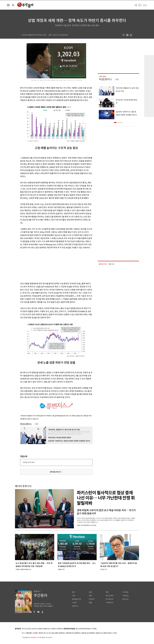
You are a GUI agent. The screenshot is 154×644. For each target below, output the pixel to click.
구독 (37, 424)
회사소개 (25, 629)
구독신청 (125, 596)
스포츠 (74, 603)
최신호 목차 (110, 596)
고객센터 (53, 629)
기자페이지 (109, 603)
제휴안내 (46, 629)
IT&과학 (92, 599)
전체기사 (75, 606)
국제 (90, 596)
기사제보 (125, 592)
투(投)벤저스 (26, 424)
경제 (90, 592)
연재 (107, 592)
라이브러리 (109, 599)
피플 (90, 603)
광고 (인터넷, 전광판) (35, 629)
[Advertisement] (51, 265)
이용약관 (60, 629)
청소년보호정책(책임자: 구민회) (86, 629)
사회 (74, 596)
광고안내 (125, 599)
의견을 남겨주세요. (29, 462)
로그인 (145, 5)
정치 (74, 592)
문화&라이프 (76, 599)
